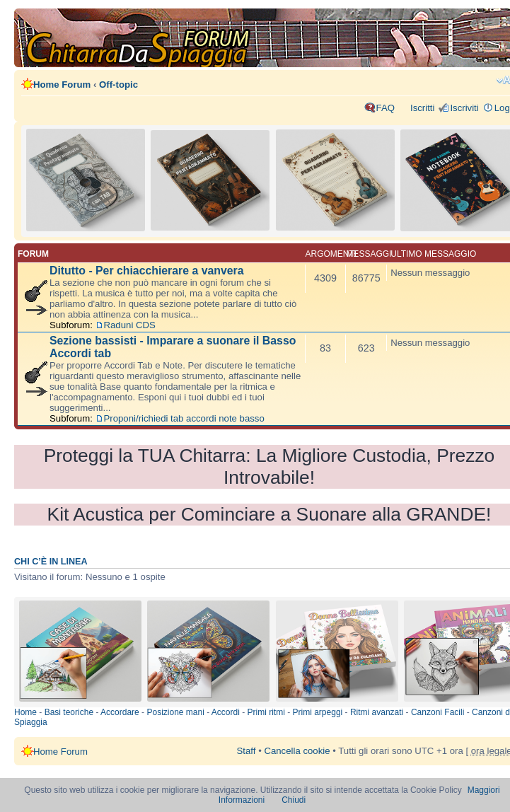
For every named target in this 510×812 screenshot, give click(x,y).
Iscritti (422, 108)
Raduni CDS (130, 325)
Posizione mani (175, 712)
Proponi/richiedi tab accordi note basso (184, 418)
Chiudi (294, 800)
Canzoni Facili (437, 712)
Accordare (120, 712)
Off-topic (118, 85)
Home (25, 712)
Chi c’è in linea (51, 562)
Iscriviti (464, 108)
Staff (247, 751)
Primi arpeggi (318, 712)
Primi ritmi (266, 712)
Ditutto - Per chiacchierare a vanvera (146, 271)
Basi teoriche (69, 712)
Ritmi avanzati (377, 712)
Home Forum (62, 85)
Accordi (226, 712)
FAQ (386, 108)
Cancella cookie (297, 751)
